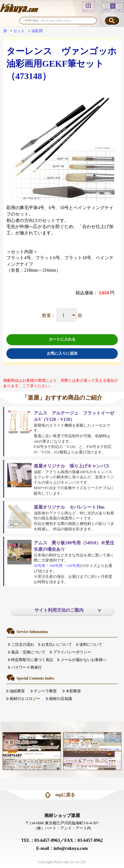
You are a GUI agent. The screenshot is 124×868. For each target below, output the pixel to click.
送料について (91, 644)
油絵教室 (17, 691)
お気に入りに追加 (62, 353)
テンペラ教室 (45, 691)
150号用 (73, 566)
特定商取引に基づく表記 (32, 660)
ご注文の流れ (23, 644)
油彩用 (37, 31)
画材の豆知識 (61, 699)
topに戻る (65, 795)
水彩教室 (73, 691)
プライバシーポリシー (72, 652)
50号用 (40, 566)
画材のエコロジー (25, 699)
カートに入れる (62, 339)
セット (19, 31)
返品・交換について (28, 652)
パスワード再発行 (26, 667)
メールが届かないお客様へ (84, 660)
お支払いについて (57, 644)
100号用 (56, 566)
